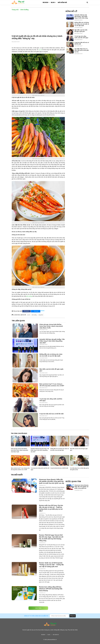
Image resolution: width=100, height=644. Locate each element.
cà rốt (40, 50)
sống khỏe (41, 315)
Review (45, 2)
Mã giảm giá (62, 2)
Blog (53, 2)
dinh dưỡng (29, 296)
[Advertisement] (38, 23)
